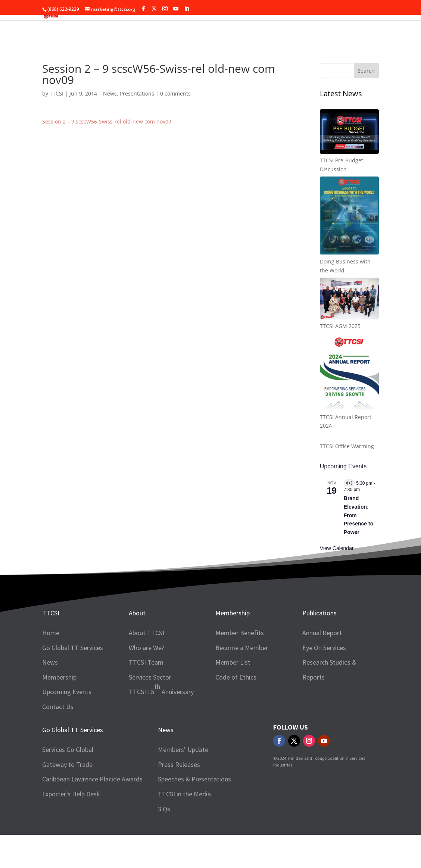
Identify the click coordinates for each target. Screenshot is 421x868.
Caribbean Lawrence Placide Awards (92, 779)
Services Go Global (68, 750)
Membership (59, 677)
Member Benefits (240, 633)
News (110, 93)
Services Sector (150, 677)
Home (51, 633)
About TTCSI (146, 633)
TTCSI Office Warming (347, 446)
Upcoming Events (67, 692)
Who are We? (146, 648)
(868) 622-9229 (63, 9)
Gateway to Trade (67, 764)
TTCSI (57, 93)
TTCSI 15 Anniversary (161, 689)
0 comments (175, 93)
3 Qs (164, 809)
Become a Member (242, 648)
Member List (233, 662)
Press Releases (179, 764)
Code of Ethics (236, 677)
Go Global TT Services (73, 648)
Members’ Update (183, 750)
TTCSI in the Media (184, 794)
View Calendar (337, 548)
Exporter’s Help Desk (71, 794)
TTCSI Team (146, 662)
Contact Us (58, 707)
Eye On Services (324, 648)
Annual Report (322, 633)
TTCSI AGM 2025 (340, 326)
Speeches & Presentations (194, 779)
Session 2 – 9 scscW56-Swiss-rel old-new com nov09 (107, 121)
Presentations (137, 93)
